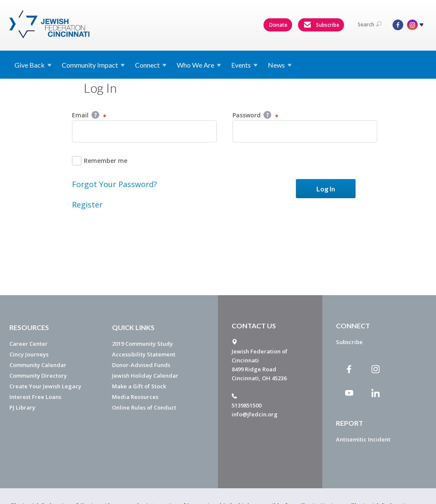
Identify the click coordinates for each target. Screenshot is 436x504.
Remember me (100, 161)
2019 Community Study (142, 344)
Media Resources (135, 397)
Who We (199, 65)
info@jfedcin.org (255, 414)
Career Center (29, 344)
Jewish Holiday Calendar (145, 376)
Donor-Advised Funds (141, 365)
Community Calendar (38, 365)
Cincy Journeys (29, 354)
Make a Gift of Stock (139, 386)
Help (95, 115)
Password (255, 116)
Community (93, 65)
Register (87, 205)
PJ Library (22, 407)
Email (89, 116)
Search (370, 24)
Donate (278, 25)
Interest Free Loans (35, 397)
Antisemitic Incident (363, 439)
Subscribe (321, 25)
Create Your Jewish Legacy (45, 386)
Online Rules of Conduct (144, 407)
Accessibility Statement (144, 354)
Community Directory (38, 376)
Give (33, 65)
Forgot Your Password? (115, 184)
